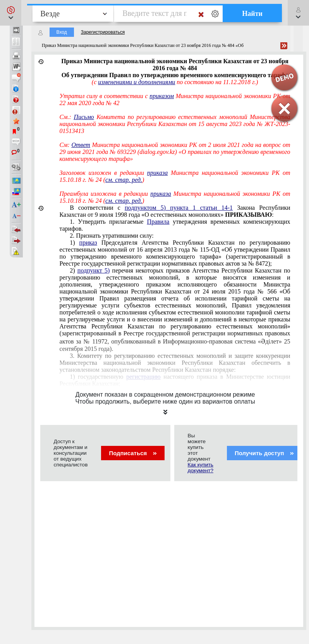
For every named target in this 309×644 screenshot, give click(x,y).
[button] (11, 13)
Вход (62, 32)
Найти (252, 14)
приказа (157, 173)
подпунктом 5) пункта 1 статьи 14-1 (179, 208)
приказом (162, 96)
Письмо (84, 117)
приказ (88, 243)
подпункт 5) (94, 270)
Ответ (81, 145)
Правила (158, 222)
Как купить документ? (201, 468)
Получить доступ (264, 453)
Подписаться (133, 453)
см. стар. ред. (124, 180)
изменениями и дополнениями (136, 82)
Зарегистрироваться (103, 32)
